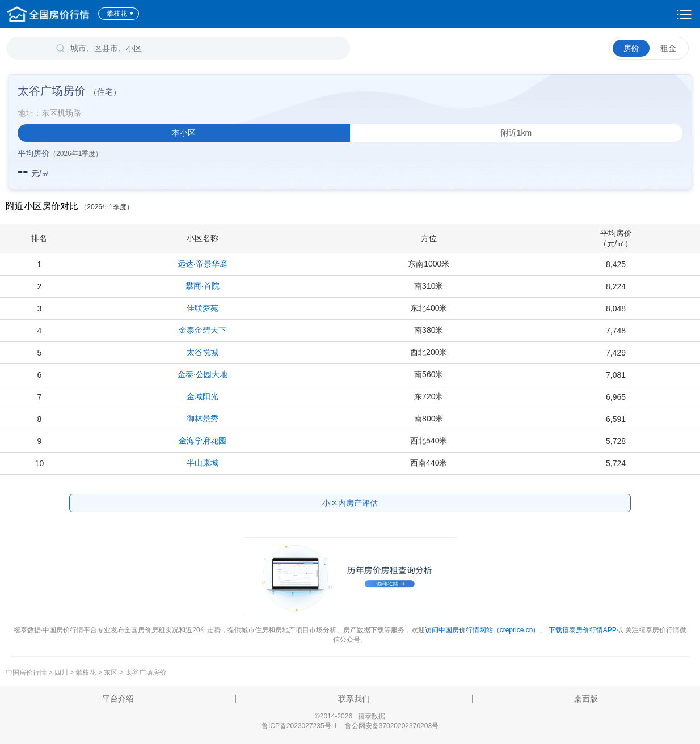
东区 (111, 673)
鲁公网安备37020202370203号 (392, 726)
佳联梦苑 (203, 308)
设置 (685, 14)
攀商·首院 (203, 286)
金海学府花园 (203, 441)
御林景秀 (203, 418)
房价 (631, 48)
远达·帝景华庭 (203, 264)
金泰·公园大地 (203, 374)
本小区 (184, 133)
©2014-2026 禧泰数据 (350, 716)
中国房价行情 (27, 673)
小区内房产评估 (350, 503)
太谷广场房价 (146, 673)
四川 (61, 673)
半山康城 (203, 463)
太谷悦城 (203, 352)
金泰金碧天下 (203, 330)
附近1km (516, 133)
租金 (668, 48)
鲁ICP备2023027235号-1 (299, 726)
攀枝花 (121, 14)
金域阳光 (203, 396)
